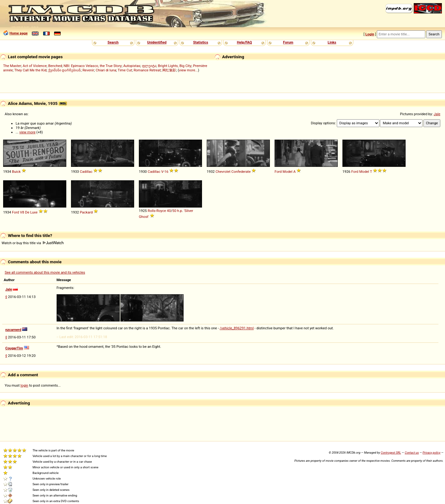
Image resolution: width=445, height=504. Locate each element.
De (27, 212)
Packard (86, 212)
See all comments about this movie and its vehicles (45, 272)
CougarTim (14, 348)
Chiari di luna (106, 70)
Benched (55, 66)
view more (28, 132)
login (25, 385)
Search (113, 42)
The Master (12, 66)
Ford (278, 172)
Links (332, 42)
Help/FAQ (244, 42)
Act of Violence (35, 66)
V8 (22, 212)
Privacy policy (431, 453)
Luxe (34, 212)
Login (370, 34)
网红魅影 (169, 70)
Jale (437, 114)
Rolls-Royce (157, 211)
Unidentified (157, 42)
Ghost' (144, 217)
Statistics (200, 42)
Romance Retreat (147, 70)
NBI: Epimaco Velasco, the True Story (93, 66)
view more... (188, 70)
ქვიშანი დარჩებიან (65, 70)
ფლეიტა (149, 66)
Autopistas (132, 66)
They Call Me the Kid (30, 70)
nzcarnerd (13, 330)
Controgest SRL (391, 453)
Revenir (88, 70)
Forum (288, 42)
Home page (18, 33)
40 (169, 211)
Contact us (412, 453)
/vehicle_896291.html (237, 328)
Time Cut (125, 70)
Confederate (241, 172)
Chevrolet (223, 172)
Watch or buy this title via (33, 243)
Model (288, 172)
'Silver (188, 211)
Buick (16, 172)
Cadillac (86, 172)
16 (167, 172)
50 (174, 211)
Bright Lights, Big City (175, 66)
